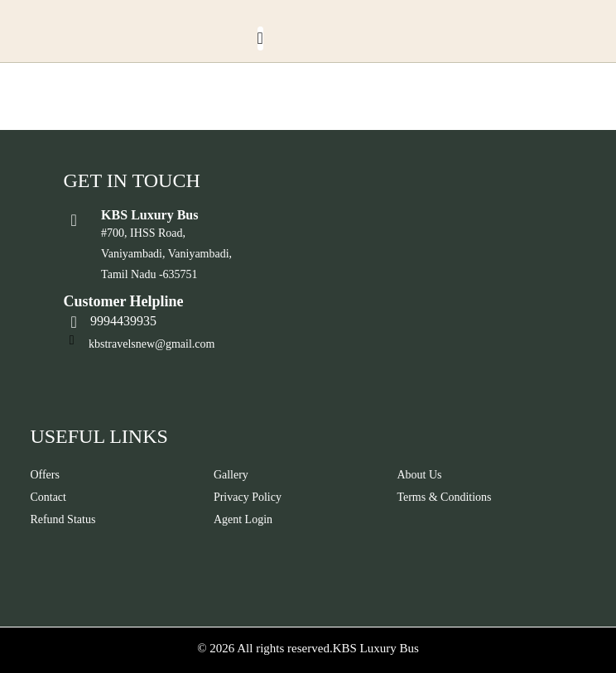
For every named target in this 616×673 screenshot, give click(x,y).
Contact (48, 497)
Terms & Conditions (444, 497)
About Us (419, 475)
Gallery (231, 475)
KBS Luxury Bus (376, 648)
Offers (45, 475)
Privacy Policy (248, 497)
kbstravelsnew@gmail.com (152, 344)
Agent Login (243, 519)
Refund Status (63, 519)
